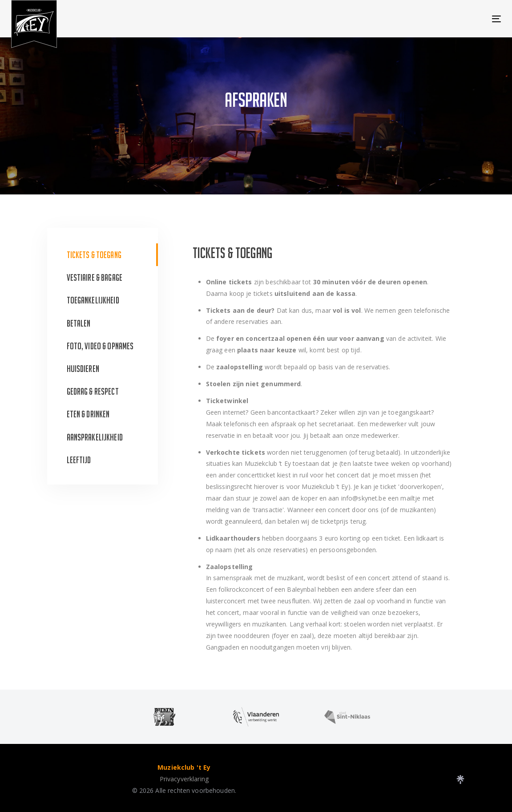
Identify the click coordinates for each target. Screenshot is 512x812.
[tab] (103, 255)
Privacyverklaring (184, 779)
